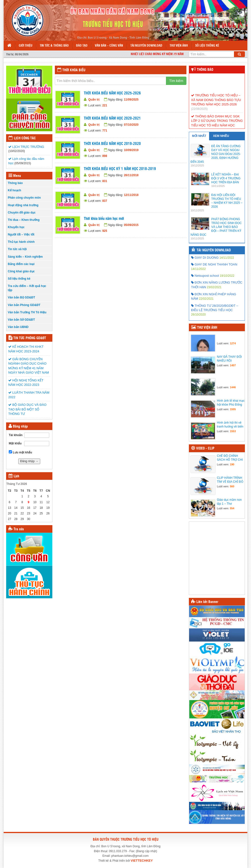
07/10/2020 (131, 125)
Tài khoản (16, 435)
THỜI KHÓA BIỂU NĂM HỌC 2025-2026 (112, 93)
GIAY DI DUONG (205, 258)
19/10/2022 (227, 276)
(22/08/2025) (199, 113)
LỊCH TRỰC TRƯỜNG (26, 147)
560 (232, 486)
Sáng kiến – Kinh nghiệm (25, 257)
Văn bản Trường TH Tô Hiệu (27, 312)
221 (105, 105)
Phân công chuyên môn (24, 198)
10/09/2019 (131, 150)
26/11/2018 (131, 175)
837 (105, 201)
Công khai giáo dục (21, 271)
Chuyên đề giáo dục (22, 213)
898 (105, 156)
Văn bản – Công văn (109, 46)
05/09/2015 (131, 225)
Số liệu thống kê (207, 46)
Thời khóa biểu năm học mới (104, 219)
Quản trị (94, 100)
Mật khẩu (15, 443)
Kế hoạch (14, 190)
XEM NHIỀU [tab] (221, 136)
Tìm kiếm (176, 81)
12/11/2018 (131, 195)
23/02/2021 (214, 287)
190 (232, 464)
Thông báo (15, 183)
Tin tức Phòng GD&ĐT (30, 338)
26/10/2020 (198, 315)
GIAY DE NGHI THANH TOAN (214, 264)
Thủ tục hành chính (21, 242)
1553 (233, 431)
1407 (233, 365)
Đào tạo (82, 46)
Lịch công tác (25, 138)
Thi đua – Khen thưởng (24, 220)
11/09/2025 (131, 100)
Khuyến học (16, 227)
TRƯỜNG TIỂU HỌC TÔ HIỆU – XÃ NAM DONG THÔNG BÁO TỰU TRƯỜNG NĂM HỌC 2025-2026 (216, 104)
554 (232, 508)
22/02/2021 (206, 299)
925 (105, 231)
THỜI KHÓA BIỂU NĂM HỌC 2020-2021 (112, 118)
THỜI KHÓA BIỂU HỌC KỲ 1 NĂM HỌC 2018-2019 (120, 169)
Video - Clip (205, 449)
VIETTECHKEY (142, 861)
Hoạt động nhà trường (23, 205)
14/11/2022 (227, 258)
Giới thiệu (26, 46)
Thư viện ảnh (179, 46)
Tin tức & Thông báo (54, 46)
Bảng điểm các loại (21, 264)
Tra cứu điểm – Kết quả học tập (27, 288)
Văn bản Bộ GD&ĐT (21, 297)
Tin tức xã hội (17, 249)
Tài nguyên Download (146, 46)
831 (105, 181)
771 (105, 131)
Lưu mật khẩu (20, 452)
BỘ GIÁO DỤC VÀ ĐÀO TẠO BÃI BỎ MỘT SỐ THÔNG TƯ (27, 409)
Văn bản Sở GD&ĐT (21, 320)
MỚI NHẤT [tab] (199, 136)
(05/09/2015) (23, 163)
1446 (233, 387)
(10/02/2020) (17, 151)
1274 (233, 343)
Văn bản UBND (18, 327)
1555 (233, 409)
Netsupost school (205, 276)
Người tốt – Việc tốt (21, 235)
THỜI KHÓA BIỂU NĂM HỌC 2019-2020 (112, 144)
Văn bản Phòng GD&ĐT (24, 305)
